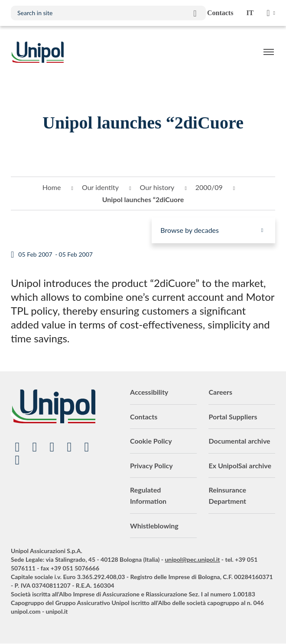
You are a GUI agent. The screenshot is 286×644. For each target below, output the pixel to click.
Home (52, 187)
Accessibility (149, 392)
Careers (220, 392)
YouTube (17, 447)
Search (195, 13)
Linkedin (35, 447)
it (250, 13)
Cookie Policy (151, 441)
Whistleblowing (154, 526)
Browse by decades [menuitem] (190, 230)
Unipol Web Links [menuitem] (271, 13)
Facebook (69, 447)
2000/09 (209, 187)
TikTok (17, 460)
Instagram (87, 447)
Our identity (100, 187)
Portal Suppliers (233, 417)
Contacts (144, 417)
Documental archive (239, 441)
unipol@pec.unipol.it (192, 559)
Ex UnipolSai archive (240, 465)
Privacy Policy (151, 465)
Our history (157, 187)
